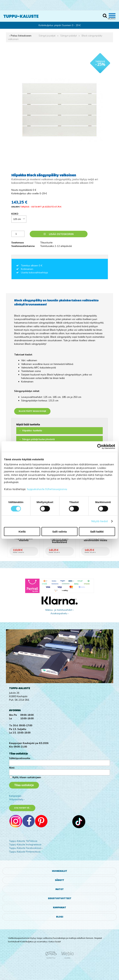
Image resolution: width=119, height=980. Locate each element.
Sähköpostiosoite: (20, 758)
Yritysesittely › (17, 799)
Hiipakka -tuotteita (32, 431)
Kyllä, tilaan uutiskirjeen (27, 777)
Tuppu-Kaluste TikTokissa (23, 841)
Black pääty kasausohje (32, 411)
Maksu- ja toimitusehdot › (59, 610)
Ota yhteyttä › (22, 808)
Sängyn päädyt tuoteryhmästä (38, 439)
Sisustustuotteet (60, 898)
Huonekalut (59, 871)
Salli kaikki (97, 532)
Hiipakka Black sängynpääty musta (95, 539)
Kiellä (22, 532)
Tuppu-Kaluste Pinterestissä (25, 852)
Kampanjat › (16, 796)
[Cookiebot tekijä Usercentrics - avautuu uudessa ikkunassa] (100, 446)
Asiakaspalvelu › (59, 613)
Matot (59, 889)
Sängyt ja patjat (47, 36)
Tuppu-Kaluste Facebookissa (25, 848)
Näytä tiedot (100, 521)
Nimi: (12, 768)
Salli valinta (59, 532)
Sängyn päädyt (68, 36)
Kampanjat (59, 908)
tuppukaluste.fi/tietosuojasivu (47, 489)
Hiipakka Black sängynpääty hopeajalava (59, 540)
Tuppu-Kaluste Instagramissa (25, 844)
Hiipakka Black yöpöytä (24, 539)
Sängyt (59, 880)
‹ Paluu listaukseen (20, 36)
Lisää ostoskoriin (59, 234)
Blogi (60, 917)
